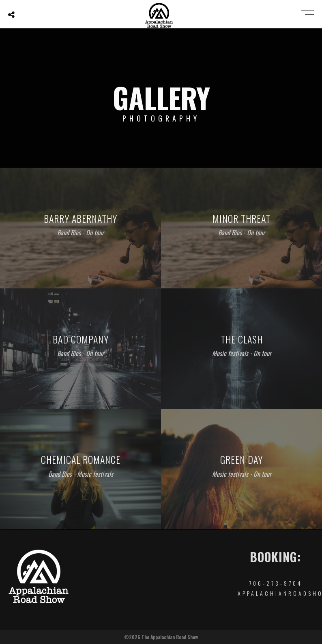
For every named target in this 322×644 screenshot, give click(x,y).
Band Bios (69, 232)
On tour (95, 232)
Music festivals (230, 353)
